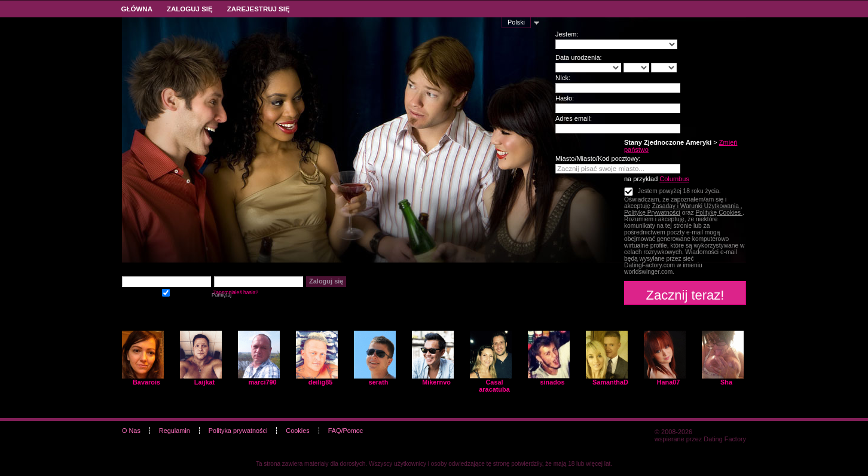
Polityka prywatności (238, 431)
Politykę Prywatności (652, 213)
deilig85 (321, 382)
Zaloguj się (190, 9)
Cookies (297, 431)
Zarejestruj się (259, 9)
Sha (726, 382)
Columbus (674, 179)
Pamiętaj (166, 292)
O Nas (131, 431)
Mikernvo (436, 382)
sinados (552, 382)
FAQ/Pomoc (346, 431)
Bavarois (146, 382)
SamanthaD (610, 382)
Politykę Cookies (719, 213)
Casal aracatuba (494, 386)
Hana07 (669, 382)
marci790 (262, 382)
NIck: (563, 78)
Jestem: (567, 34)
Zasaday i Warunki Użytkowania (696, 206)
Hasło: (565, 98)
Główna (137, 9)
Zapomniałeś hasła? (236, 292)
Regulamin (175, 431)
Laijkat (204, 382)
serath (379, 382)
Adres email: (574, 118)
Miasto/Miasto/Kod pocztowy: (598, 158)
